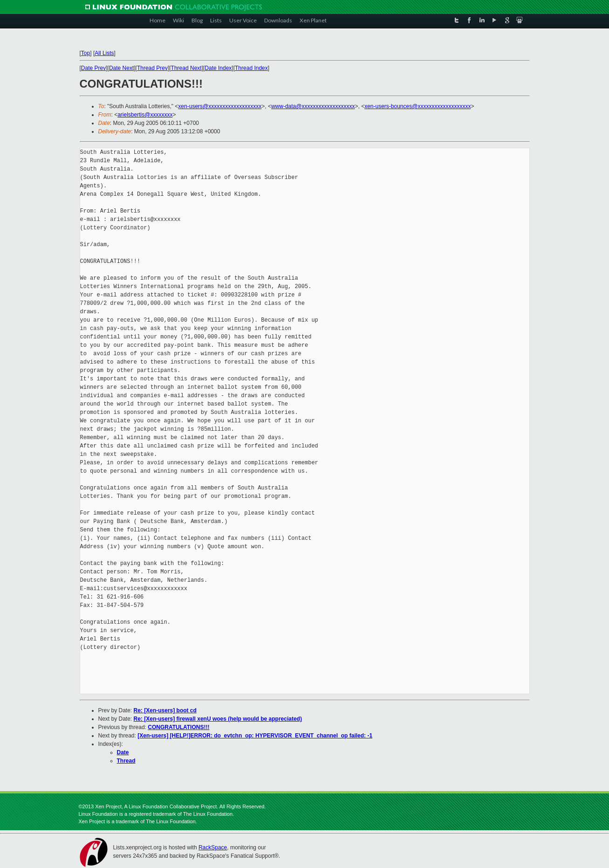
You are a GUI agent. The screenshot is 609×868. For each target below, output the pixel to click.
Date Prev (93, 68)
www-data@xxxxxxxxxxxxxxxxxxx (313, 106)
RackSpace (213, 847)
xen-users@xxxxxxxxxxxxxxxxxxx (220, 106)
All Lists (104, 53)
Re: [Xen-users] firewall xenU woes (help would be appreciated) (218, 719)
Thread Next (186, 68)
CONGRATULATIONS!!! (178, 727)
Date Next (121, 68)
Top (86, 53)
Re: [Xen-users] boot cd (165, 710)
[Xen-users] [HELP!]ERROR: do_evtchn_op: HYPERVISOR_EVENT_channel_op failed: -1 (255, 736)
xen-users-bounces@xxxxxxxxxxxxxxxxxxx (417, 106)
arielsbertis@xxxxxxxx (145, 115)
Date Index (218, 68)
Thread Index (251, 68)
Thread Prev (152, 68)
